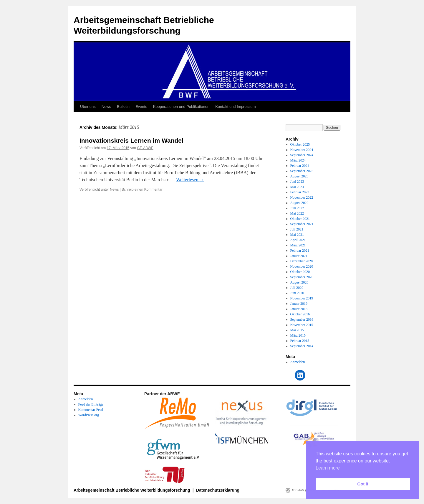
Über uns (88, 107)
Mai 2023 (297, 187)
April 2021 (298, 240)
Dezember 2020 (302, 261)
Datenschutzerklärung (218, 490)
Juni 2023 (297, 182)
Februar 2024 (300, 166)
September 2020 (302, 277)
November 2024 (302, 150)
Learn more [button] (328, 468)
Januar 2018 (299, 309)
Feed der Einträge (91, 404)
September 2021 (302, 224)
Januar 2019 (299, 304)
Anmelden (298, 362)
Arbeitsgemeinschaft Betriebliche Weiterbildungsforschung (132, 490)
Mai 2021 (297, 235)
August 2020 (299, 282)
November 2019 (302, 298)
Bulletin (123, 107)
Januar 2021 (299, 256)
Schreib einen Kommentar (142, 190)
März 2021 (298, 245)
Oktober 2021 (300, 219)
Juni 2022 (297, 208)
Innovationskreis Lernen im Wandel (131, 140)
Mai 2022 (297, 213)
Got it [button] (363, 484)
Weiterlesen (190, 180)
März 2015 (298, 335)
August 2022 (299, 203)
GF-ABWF (145, 148)
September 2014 (302, 346)
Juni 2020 (297, 293)
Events (141, 107)
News (106, 107)
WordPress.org (89, 415)
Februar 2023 (300, 192)
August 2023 (299, 176)
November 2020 (302, 266)
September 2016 (302, 319)
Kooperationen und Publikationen (181, 107)
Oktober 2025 (300, 144)
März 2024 (298, 160)
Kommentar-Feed (91, 410)
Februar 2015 (300, 341)
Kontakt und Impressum (235, 107)
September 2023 (302, 171)
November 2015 (302, 325)
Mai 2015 (297, 330)
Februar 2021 (300, 251)
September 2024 (302, 155)
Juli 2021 (297, 229)
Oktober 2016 (300, 314)
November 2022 (302, 197)
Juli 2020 (297, 288)
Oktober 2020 (300, 272)
